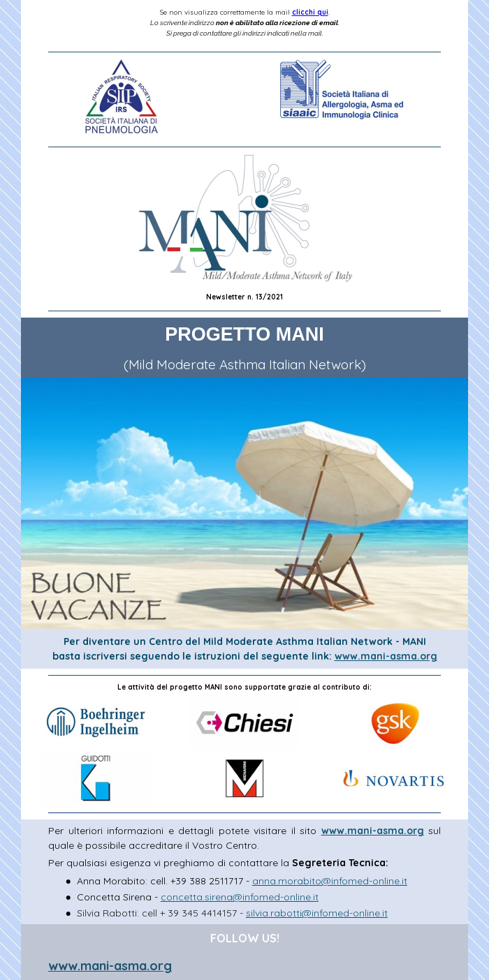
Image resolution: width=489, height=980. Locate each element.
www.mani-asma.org (386, 656)
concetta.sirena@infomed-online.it (240, 897)
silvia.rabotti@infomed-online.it (317, 913)
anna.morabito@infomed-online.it (330, 881)
